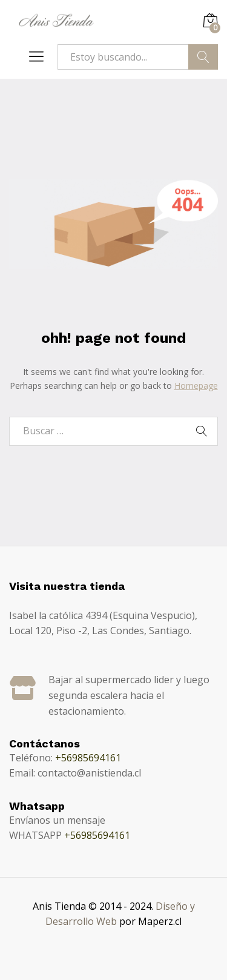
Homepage (196, 386)
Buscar (203, 57)
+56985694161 (88, 758)
